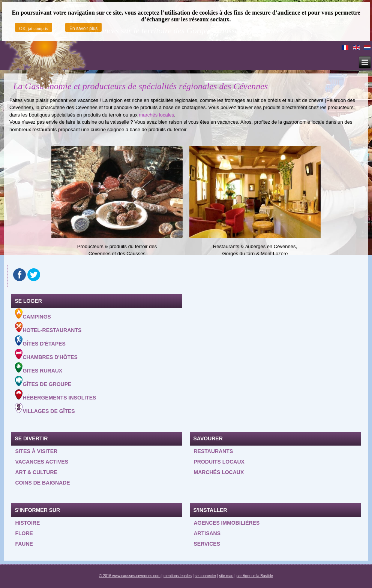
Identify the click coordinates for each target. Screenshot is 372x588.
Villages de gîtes (45, 408)
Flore (24, 533)
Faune (24, 544)
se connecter (205, 576)
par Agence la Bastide (255, 576)
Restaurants (214, 451)
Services (207, 544)
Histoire (27, 523)
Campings (33, 314)
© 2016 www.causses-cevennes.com (130, 576)
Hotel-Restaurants (48, 328)
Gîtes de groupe (43, 382)
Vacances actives (42, 462)
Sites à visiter (36, 451)
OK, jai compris (34, 28)
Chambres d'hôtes (46, 355)
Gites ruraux (39, 368)
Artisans (207, 533)
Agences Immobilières (227, 523)
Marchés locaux (219, 472)
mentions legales (178, 576)
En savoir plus (83, 28)
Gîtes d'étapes (40, 341)
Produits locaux (219, 462)
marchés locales (156, 115)
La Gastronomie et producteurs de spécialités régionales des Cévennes (140, 86)
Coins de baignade (42, 483)
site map (226, 576)
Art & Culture (36, 472)
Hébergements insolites (55, 395)
